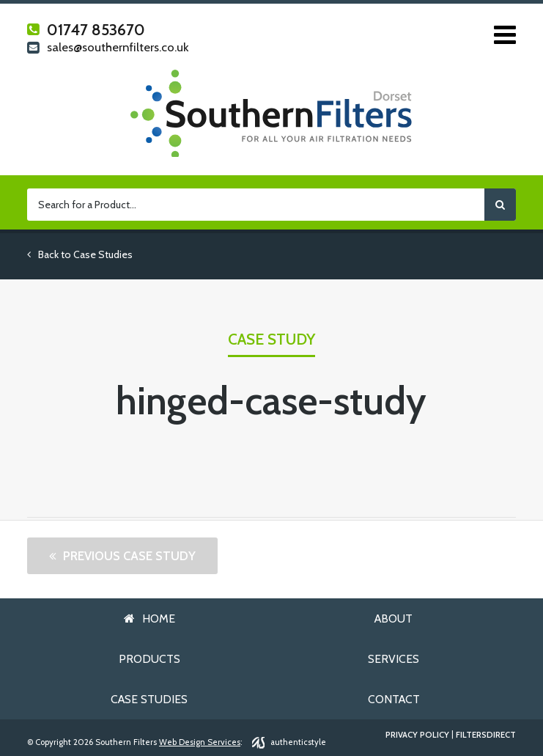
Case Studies (149, 699)
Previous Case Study (129, 556)
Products (149, 659)
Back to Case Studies (80, 254)
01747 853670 (86, 30)
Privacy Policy (417, 735)
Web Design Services (200, 742)
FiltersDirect (486, 735)
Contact (394, 699)
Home (159, 619)
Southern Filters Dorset (271, 113)
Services (394, 659)
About (394, 619)
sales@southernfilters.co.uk (108, 48)
